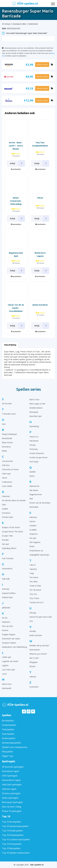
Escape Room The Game (12, 532)
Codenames (7, 482)
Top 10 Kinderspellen (12, 831)
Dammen (6, 496)
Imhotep (6, 589)
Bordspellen (8, 721)
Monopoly (34, 412)
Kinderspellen (9, 738)
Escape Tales (7, 536)
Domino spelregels (11, 793)
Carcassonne (7, 461)
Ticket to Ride (35, 586)
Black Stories (7, 442)
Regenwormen (36, 494)
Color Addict (7, 486)
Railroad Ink (34, 486)
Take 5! (32, 565)
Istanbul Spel (7, 597)
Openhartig (34, 426)
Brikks (4, 451)
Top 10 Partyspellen (12, 844)
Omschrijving (10, 345)
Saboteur (33, 517)
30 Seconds (7, 404)
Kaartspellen (8, 734)
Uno (31, 621)
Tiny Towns (34, 598)
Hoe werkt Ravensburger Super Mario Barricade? (25, 33)
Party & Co (34, 437)
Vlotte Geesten (36, 635)
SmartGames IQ (36, 551)
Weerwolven (35, 650)
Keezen (5, 630)
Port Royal (34, 462)
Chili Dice (6, 465)
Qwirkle (33, 472)
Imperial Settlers (9, 593)
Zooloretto (34, 687)
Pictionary (34, 449)
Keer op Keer (7, 626)
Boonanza (6, 447)
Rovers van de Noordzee (40, 503)
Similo (32, 546)
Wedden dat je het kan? (39, 645)
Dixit (4, 505)
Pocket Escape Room (38, 457)
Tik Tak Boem (35, 590)
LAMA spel (6, 657)
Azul (4, 424)
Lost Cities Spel (8, 670)
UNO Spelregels (10, 776)
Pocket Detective (37, 453)
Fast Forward (8, 558)
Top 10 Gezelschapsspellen (15, 826)
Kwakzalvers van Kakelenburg (14, 647)
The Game (34, 577)
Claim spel (6, 474)
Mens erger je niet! (37, 404)
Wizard (32, 666)
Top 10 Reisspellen (11, 848)
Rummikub (34, 507)
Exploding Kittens (9, 548)
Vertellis (33, 631)
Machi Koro (7, 684)
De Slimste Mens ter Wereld (14, 500)
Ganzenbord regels (11, 780)
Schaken (33, 526)
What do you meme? (38, 654)
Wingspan (34, 662)
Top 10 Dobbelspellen (13, 835)
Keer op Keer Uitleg (12, 807)
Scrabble (33, 530)
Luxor (4, 674)
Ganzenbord (7, 569)
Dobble (5, 509)
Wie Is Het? (34, 658)
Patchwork (34, 441)
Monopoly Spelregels (12, 802)
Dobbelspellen (9, 725)
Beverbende (7, 438)
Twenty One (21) (36, 602)
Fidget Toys (8, 756)
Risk (31, 499)
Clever (5, 478)
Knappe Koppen (9, 634)
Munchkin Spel (35, 416)
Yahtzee (33, 677)
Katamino (6, 622)
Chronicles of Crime (10, 469)
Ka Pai (5, 618)
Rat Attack (34, 490)
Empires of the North (11, 527)
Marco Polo (34, 399)
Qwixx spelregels (10, 798)
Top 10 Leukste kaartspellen (16, 839)
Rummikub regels (11, 771)
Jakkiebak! (6, 608)
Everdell (5, 540)
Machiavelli (7, 688)
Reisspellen (7, 752)
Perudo (32, 445)
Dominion (6, 513)
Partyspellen (8, 729)
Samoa (32, 521)
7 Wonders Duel (9, 414)
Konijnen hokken (9, 643)
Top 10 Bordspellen (12, 822)
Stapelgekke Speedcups (39, 555)
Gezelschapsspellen (12, 743)
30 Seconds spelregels (13, 767)
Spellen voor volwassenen (15, 747)
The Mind (33, 582)
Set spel (33, 538)
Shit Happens (35, 542)
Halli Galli (6, 579)
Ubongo (33, 613)
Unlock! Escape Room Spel (41, 617)
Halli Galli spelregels (12, 785)
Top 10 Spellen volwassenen (16, 853)
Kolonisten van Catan (11, 639)
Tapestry (33, 569)
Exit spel (5, 544)
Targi (32, 573)
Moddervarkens (36, 408)
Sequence (34, 534)
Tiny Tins (33, 594)
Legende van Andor (10, 661)
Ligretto (5, 665)
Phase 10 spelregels (12, 811)
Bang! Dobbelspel (9, 434)
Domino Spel (7, 517)
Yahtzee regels (9, 789)
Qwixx (32, 476)
